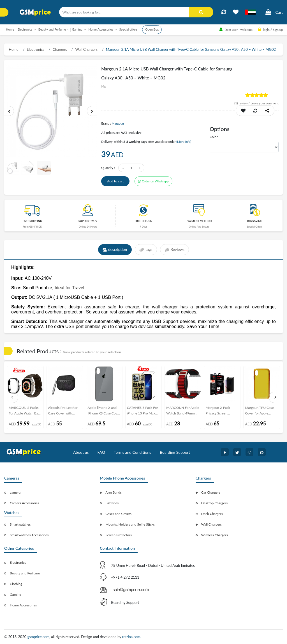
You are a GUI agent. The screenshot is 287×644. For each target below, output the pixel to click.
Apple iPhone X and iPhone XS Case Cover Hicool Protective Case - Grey (104, 412)
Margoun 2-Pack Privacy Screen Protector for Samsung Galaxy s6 (222, 412)
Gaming (15, 594)
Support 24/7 (88, 221)
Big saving (255, 221)
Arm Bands (114, 492)
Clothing (16, 584)
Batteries (112, 503)
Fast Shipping (32, 221)
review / (242, 103)
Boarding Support (175, 452)
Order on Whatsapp (153, 181)
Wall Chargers (86, 49)
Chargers (60, 49)
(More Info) (184, 142)
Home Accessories (23, 605)
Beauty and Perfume (25, 573)
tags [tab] (146, 250)
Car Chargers (211, 492)
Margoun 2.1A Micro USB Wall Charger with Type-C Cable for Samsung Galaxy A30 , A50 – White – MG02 (191, 49)
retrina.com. (132, 637)
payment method (199, 221)
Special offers (128, 29)
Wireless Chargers (215, 535)
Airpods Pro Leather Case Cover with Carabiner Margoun (63, 412)
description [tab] (114, 250)
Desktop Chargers (214, 503)
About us (81, 452)
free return (143, 221)
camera (15, 492)
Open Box (152, 29)
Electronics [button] (25, 29)
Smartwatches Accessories (29, 535)
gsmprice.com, (39, 637)
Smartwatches (20, 524)
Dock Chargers (212, 514)
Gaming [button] (77, 29)
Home (10, 29)
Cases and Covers (118, 514)
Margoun (118, 123)
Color (214, 137)
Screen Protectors (119, 535)
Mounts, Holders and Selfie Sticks (130, 524)
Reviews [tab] (175, 250)
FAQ (101, 452)
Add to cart (115, 181)
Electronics (36, 49)
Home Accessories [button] (101, 29)
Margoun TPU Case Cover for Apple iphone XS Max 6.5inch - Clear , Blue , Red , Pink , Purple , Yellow (261, 412)
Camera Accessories (25, 503)
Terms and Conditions (132, 452)
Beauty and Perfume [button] (52, 29)
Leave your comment (265, 103)
